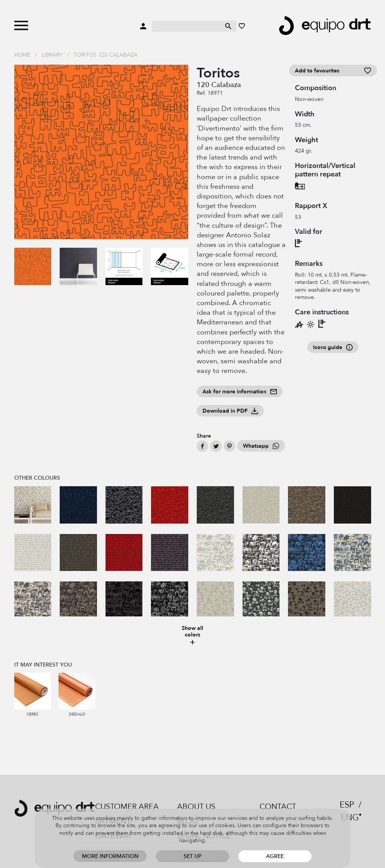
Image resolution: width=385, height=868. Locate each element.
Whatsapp (261, 446)
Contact (278, 807)
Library (52, 55)
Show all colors (192, 635)
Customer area (127, 807)
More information (110, 856)
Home (22, 55)
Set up (192, 856)
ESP (347, 805)
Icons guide (333, 347)
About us (196, 807)
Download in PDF (230, 411)
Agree (275, 856)
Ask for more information (240, 392)
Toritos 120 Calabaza (105, 55)
